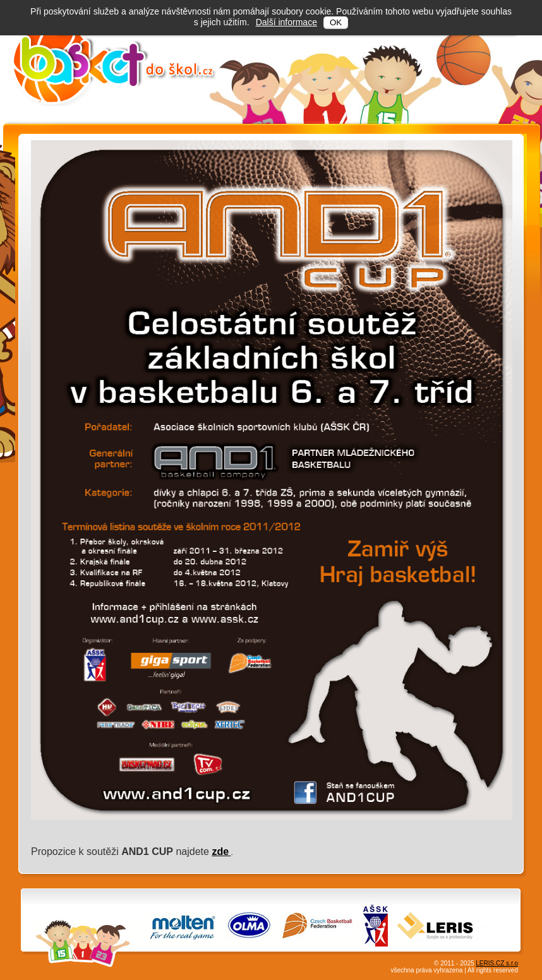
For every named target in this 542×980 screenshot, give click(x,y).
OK (336, 22)
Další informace (286, 22)
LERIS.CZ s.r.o (497, 963)
